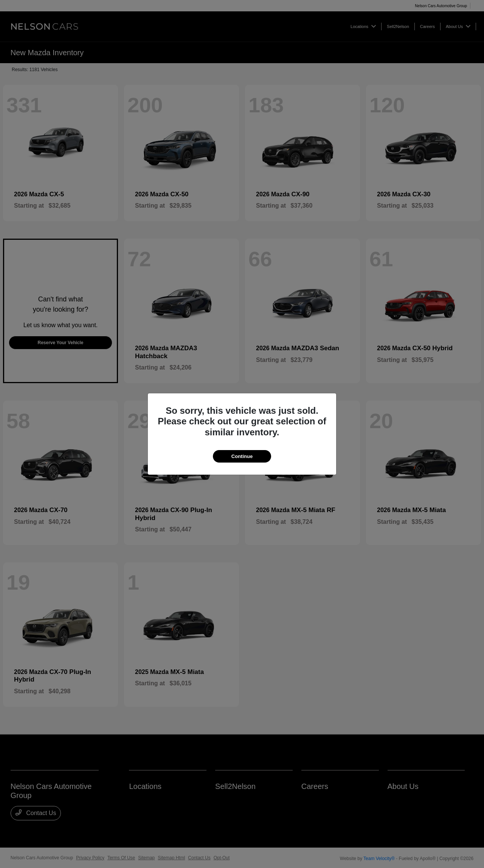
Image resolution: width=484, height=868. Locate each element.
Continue (242, 456)
